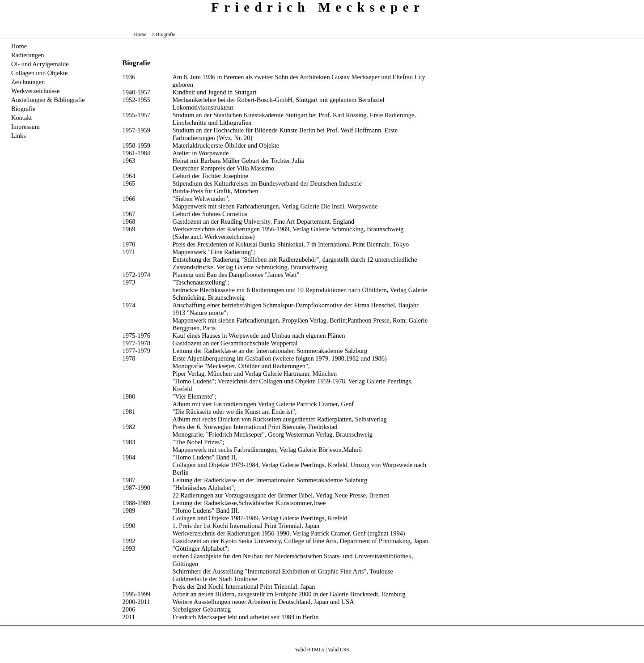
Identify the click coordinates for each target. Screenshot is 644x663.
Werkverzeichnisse (35, 91)
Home (140, 34)
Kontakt (21, 118)
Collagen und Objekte (39, 73)
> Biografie (163, 34)
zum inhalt (634, 6)
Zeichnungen (28, 82)
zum (638, 6)
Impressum (25, 127)
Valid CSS (339, 650)
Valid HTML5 (309, 650)
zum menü (631, 6)
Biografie (23, 109)
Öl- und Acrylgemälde (40, 64)
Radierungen (28, 55)
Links (19, 136)
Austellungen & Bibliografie (48, 100)
